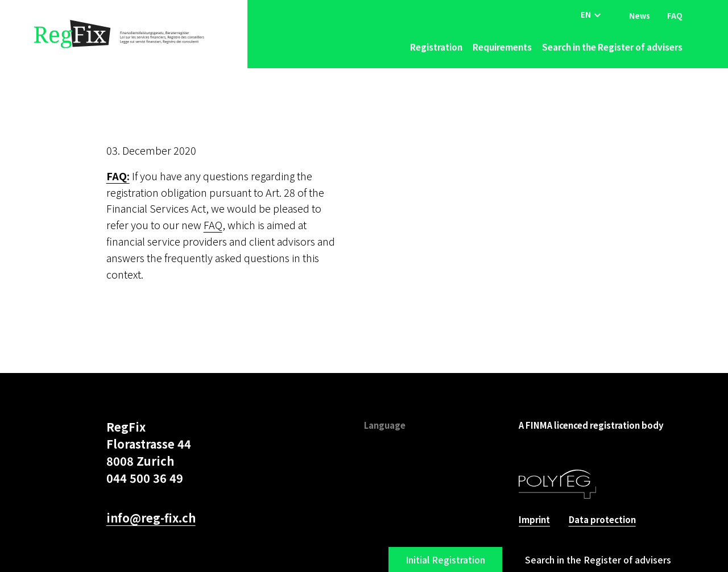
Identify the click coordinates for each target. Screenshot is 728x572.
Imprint (534, 519)
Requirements (502, 47)
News (640, 15)
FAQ (675, 15)
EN (586, 14)
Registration (436, 47)
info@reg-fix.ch (151, 518)
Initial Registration (445, 559)
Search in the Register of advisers (612, 47)
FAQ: (118, 176)
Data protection (602, 519)
